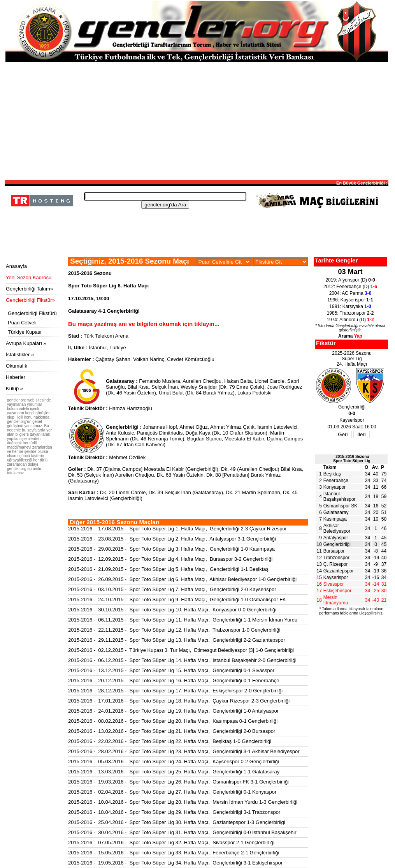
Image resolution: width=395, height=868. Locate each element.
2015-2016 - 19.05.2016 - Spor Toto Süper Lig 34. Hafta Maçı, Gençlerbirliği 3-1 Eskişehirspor (175, 863)
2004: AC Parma (350, 293)
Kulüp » (14, 388)
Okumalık (17, 366)
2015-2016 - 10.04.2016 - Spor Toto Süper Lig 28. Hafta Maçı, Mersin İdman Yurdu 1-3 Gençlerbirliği (183, 802)
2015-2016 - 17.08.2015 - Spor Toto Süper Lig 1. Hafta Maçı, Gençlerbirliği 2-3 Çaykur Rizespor (177, 529)
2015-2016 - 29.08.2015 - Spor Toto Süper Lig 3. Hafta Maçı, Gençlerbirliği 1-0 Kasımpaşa (171, 549)
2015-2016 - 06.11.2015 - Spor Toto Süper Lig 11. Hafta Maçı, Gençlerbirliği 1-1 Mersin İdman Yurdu (183, 620)
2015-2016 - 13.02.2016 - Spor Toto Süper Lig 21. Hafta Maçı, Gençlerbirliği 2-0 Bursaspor (172, 731)
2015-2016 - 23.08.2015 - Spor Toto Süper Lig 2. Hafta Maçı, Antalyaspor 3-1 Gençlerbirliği (172, 539)
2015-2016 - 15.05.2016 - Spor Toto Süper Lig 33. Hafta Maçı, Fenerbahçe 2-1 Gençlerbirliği (174, 853)
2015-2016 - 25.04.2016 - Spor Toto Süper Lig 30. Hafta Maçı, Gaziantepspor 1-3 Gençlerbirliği (177, 822)
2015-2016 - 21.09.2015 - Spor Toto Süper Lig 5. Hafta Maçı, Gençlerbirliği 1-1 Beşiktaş (168, 569)
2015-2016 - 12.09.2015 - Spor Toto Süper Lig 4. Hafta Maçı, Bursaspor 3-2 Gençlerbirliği (170, 559)
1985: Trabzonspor (350, 313)
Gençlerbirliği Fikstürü (32, 313)
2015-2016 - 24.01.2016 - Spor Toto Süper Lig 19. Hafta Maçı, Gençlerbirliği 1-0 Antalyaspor (173, 711)
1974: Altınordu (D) (350, 320)
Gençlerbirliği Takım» (29, 289)
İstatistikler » (20, 355)
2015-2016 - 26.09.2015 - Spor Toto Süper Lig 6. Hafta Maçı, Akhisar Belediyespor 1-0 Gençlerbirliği (182, 579)
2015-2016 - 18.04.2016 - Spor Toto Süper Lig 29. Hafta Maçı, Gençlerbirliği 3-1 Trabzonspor (174, 812)
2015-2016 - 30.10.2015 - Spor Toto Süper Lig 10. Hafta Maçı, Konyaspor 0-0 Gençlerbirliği (172, 610)
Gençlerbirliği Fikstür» (30, 300)
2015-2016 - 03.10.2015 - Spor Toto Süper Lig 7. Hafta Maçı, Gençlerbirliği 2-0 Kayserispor (172, 589)
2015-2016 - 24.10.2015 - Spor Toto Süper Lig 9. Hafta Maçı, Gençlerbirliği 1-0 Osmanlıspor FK (177, 600)
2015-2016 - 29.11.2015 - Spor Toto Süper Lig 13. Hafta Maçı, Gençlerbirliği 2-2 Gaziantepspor (177, 640)
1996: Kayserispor (350, 300)
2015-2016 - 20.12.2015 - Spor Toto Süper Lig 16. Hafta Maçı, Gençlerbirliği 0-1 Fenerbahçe (174, 680)
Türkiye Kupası (25, 332)
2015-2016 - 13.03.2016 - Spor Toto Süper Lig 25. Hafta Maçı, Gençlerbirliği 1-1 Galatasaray (174, 772)
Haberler (16, 377)
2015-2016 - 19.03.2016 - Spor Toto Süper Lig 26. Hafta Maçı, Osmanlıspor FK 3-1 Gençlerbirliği (178, 782)
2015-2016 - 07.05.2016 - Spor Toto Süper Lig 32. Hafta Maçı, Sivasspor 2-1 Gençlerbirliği (171, 842)
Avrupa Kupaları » (26, 343)
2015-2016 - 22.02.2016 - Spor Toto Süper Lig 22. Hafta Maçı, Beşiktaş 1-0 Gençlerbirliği (170, 741)
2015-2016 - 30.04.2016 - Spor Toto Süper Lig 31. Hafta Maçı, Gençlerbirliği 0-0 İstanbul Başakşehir (182, 832)
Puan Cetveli (22, 323)
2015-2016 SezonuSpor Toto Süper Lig (352, 459)
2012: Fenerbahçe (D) (350, 287)
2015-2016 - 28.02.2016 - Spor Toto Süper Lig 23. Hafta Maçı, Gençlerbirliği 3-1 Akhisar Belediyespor (184, 751)
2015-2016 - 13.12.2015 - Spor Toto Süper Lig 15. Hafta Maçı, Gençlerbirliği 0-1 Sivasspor (171, 670)
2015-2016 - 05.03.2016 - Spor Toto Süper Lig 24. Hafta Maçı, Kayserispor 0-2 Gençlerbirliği (174, 761)
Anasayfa (16, 266)
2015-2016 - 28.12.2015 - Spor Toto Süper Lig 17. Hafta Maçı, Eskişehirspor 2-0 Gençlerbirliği (175, 691)
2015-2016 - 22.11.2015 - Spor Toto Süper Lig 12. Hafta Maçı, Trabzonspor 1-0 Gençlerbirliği (174, 630)
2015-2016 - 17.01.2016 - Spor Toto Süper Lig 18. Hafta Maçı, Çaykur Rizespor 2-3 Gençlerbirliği (179, 701)
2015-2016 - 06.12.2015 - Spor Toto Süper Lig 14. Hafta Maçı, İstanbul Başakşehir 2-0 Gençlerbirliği (182, 660)
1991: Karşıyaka (350, 306)
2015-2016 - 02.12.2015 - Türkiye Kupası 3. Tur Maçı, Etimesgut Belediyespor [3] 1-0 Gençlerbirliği (181, 650)
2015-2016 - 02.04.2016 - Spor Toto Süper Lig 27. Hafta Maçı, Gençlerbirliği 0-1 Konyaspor (172, 792)
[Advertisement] (197, 120)
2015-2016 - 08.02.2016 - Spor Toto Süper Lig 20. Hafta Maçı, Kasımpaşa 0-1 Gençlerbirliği (173, 721)
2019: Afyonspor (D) (350, 280)
